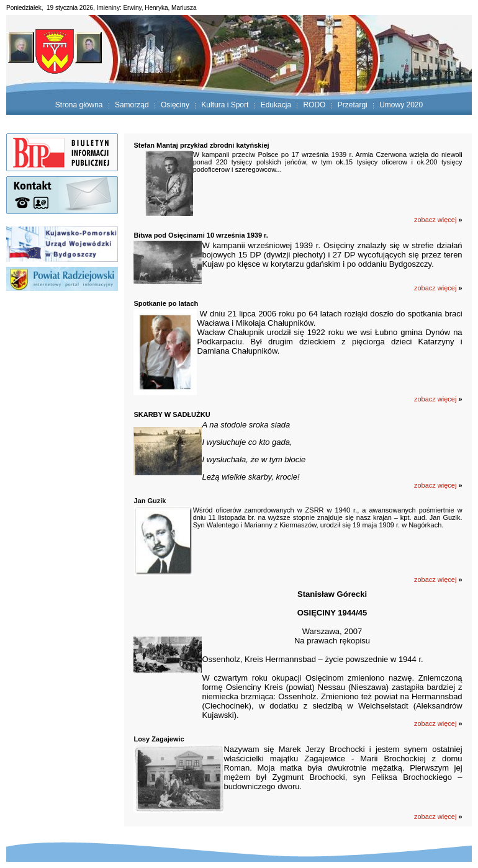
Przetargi (353, 105)
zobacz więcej (435, 817)
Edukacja (276, 105)
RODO (314, 105)
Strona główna (79, 105)
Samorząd (132, 105)
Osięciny (175, 105)
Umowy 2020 (401, 105)
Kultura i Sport (225, 105)
